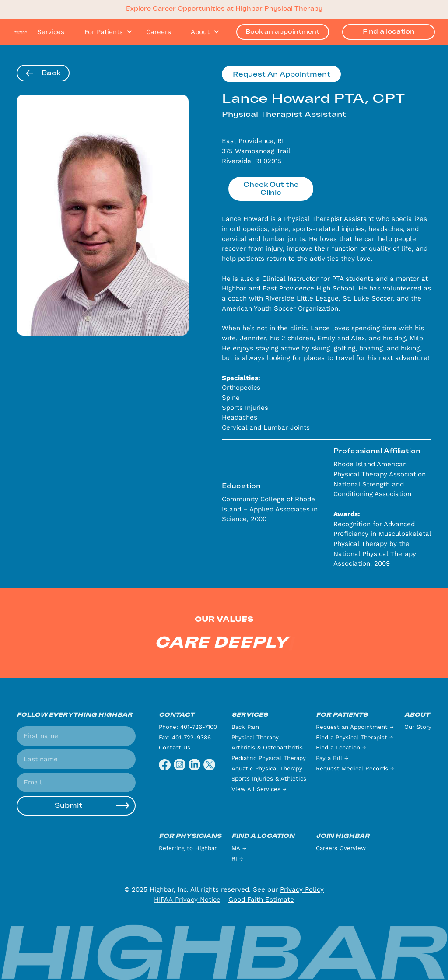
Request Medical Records (355, 768)
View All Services (259, 789)
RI (237, 859)
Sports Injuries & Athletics (269, 779)
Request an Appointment (355, 727)
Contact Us (175, 747)
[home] (20, 32)
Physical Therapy (255, 737)
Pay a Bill (332, 758)
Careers (159, 32)
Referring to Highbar (188, 848)
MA (239, 848)
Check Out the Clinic (271, 189)
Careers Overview (341, 848)
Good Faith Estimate (261, 899)
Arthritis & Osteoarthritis (267, 747)
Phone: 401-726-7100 (188, 727)
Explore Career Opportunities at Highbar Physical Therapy (224, 9)
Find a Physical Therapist (355, 737)
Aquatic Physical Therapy (267, 768)
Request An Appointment (282, 74)
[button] (105, 32)
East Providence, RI (253, 141)
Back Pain (245, 727)
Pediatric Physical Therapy (269, 758)
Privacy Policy (302, 889)
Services (51, 32)
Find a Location (341, 747)
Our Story (418, 727)
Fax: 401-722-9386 (185, 737)
